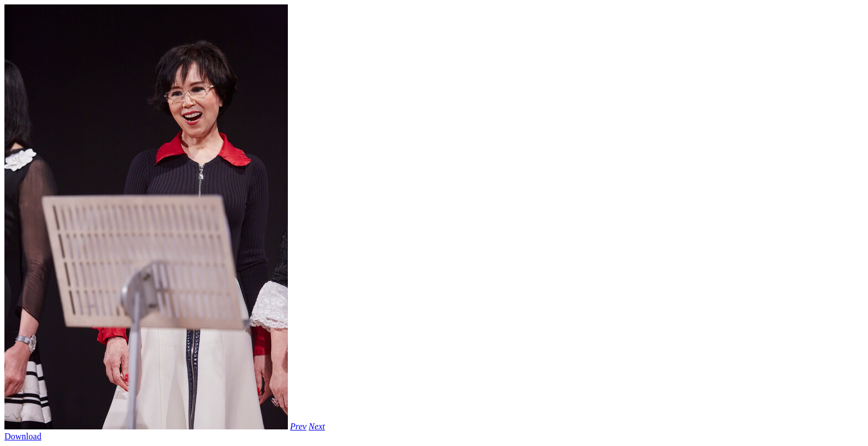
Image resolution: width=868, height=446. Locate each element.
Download (23, 436)
